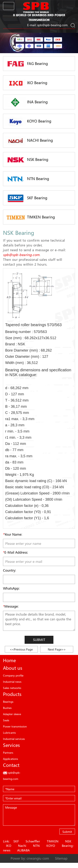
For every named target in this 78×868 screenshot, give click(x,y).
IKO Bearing (26, 83)
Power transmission (15, 726)
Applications (10, 759)
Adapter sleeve (12, 714)
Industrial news (12, 682)
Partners (8, 753)
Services (11, 745)
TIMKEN (53, 841)
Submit (39, 640)
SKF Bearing (26, 198)
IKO (9, 846)
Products (12, 694)
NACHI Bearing (29, 141)
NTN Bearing (27, 179)
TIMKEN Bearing (30, 217)
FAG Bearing (27, 64)
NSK (68, 841)
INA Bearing (26, 102)
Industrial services (14, 739)
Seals (6, 720)
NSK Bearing (27, 160)
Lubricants (9, 733)
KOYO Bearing (28, 122)
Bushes (7, 708)
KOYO (51, 846)
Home (9, 660)
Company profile (13, 675)
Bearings (8, 702)
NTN (36, 846)
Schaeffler (33, 841)
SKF (16, 841)
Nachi (22, 846)
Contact (11, 765)
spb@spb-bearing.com (52, 25)
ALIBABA (23, 850)
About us (13, 668)
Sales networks (12, 688)
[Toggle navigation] (9, 6)
